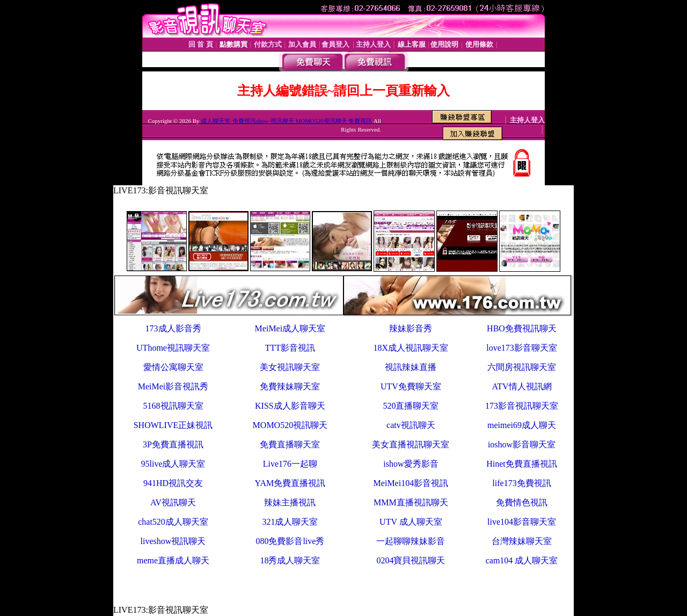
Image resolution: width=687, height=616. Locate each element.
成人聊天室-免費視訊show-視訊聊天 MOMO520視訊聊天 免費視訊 (286, 121)
